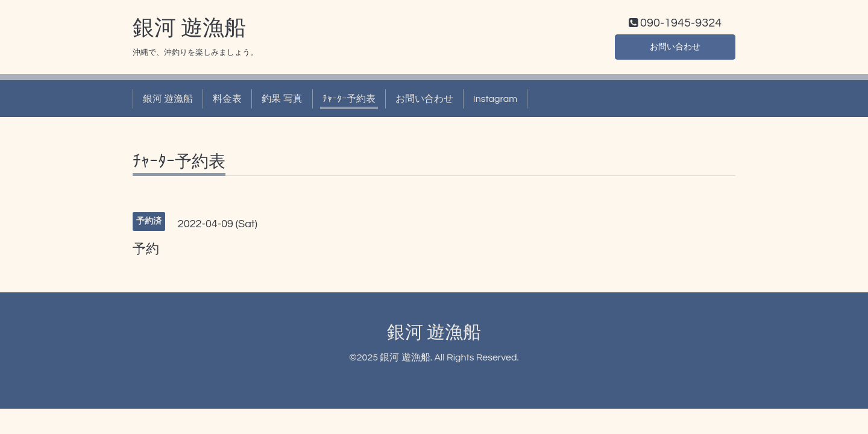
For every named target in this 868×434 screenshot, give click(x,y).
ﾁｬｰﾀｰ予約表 (349, 101)
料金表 (227, 101)
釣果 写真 (282, 101)
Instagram (495, 101)
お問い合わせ (675, 48)
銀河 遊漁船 (189, 31)
